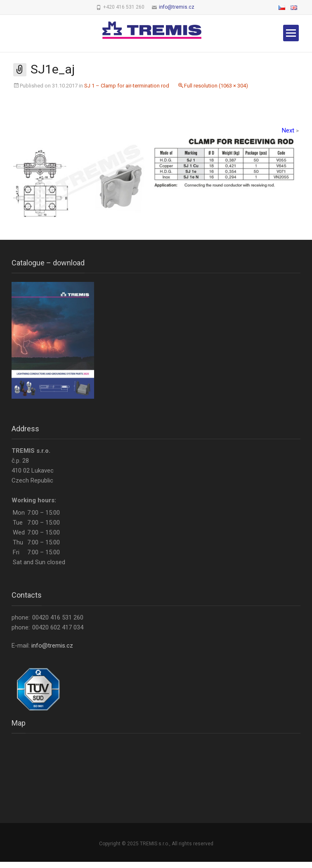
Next (290, 130)
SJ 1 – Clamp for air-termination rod (127, 86)
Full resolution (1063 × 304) (216, 86)
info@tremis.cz (177, 7)
